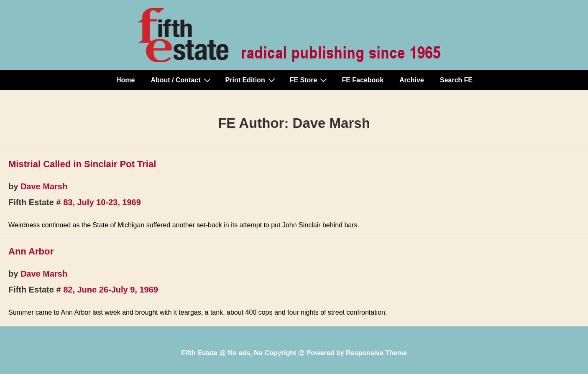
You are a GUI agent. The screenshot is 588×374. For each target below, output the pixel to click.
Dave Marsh (44, 186)
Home (125, 80)
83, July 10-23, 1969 (102, 202)
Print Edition (251, 80)
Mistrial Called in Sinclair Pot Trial (82, 164)
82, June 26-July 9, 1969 (111, 290)
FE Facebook (363, 80)
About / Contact (182, 80)
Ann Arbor (31, 251)
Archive (412, 80)
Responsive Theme (376, 353)
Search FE (456, 80)
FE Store (310, 80)
